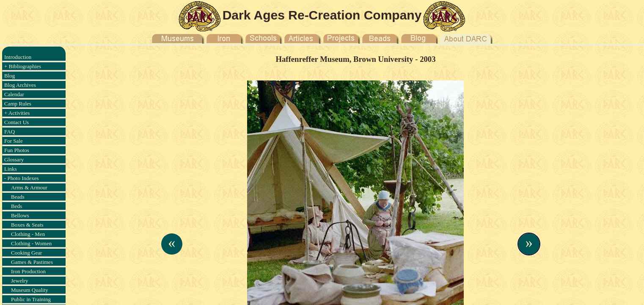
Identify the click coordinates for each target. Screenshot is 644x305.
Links (11, 169)
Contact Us (17, 122)
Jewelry (19, 281)
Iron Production (28, 271)
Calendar (14, 94)
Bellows (20, 215)
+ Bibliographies (23, 66)
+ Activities (17, 113)
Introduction (18, 57)
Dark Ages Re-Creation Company (322, 15)
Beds (17, 206)
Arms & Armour (29, 187)
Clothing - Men (28, 234)
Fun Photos (17, 150)
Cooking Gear (26, 253)
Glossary (14, 159)
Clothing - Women (31, 243)
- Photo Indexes (22, 178)
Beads (18, 197)
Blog (10, 76)
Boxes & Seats (27, 225)
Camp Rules (18, 104)
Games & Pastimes (32, 262)
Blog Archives (20, 85)
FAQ (10, 132)
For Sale (14, 141)
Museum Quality (30, 290)
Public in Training (31, 299)
